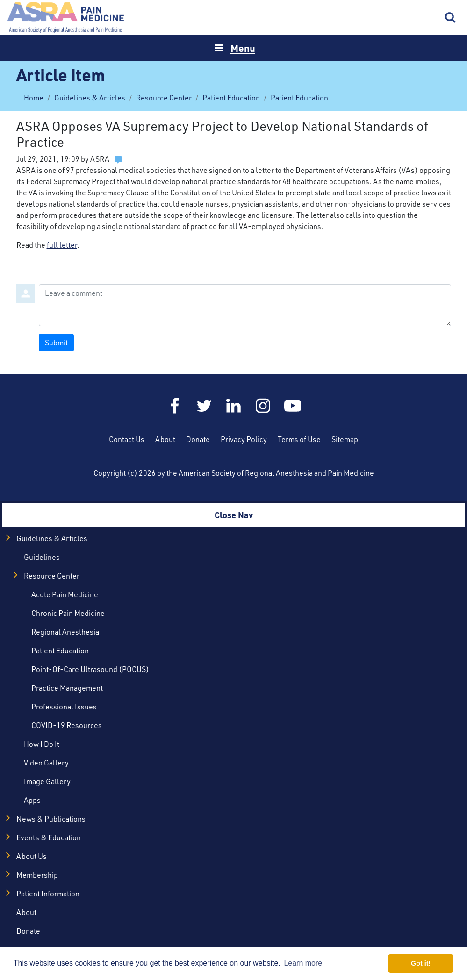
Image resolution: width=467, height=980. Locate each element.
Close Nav (234, 515)
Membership (37, 875)
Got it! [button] (421, 963)
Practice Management (67, 688)
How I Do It (42, 744)
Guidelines (42, 557)
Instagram (263, 406)
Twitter (204, 406)
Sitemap (345, 439)
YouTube (293, 406)
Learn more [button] (303, 963)
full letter (62, 245)
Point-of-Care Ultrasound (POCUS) (90, 669)
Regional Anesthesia (65, 632)
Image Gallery (47, 781)
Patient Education (231, 98)
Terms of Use (299, 439)
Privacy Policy (244, 439)
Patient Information (48, 894)
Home (65, 18)
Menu (243, 48)
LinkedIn (234, 406)
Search (451, 18)
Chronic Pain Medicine (68, 613)
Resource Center (164, 98)
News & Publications (51, 819)
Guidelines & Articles (90, 98)
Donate (198, 439)
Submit (56, 343)
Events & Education (49, 837)
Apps (32, 800)
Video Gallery (46, 763)
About (165, 439)
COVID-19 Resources (67, 725)
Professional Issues (64, 707)
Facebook (175, 406)
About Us (32, 856)
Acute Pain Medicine (65, 594)
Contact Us (127, 439)
